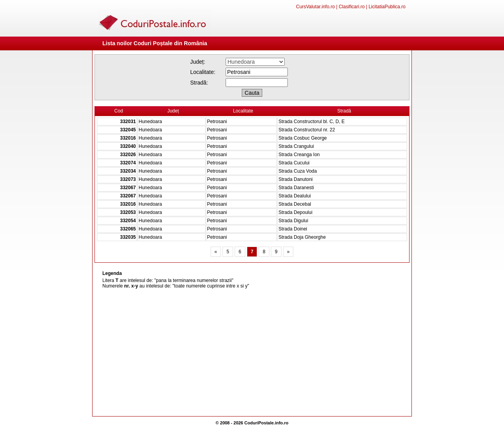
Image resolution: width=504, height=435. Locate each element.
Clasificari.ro (352, 7)
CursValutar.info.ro (316, 7)
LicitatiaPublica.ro (387, 7)
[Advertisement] (252, 353)
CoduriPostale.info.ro (267, 423)
